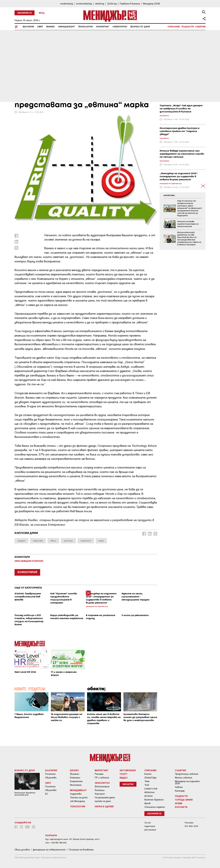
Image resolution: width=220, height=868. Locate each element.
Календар (180, 791)
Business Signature (154, 800)
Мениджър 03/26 (151, 4)
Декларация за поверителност (49, 850)
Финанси (75, 774)
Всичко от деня (140, 27)
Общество (51, 778)
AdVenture (149, 792)
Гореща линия (184, 800)
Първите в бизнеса (130, 4)
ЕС (47, 794)
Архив (147, 803)
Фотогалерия (102, 787)
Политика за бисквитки (81, 850)
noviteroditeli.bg (84, 4)
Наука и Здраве (104, 806)
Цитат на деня (103, 801)
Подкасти (188, 27)
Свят (40, 27)
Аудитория (150, 826)
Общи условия (22, 850)
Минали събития (183, 778)
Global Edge (150, 778)
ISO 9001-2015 (191, 826)
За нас (148, 823)
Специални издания (155, 807)
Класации (100, 790)
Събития (200, 27)
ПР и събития (102, 778)
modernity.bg (67, 4)
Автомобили (128, 770)
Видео (124, 778)
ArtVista (148, 796)
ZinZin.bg (112, 4)
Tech (147, 785)
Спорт (124, 774)
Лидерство (76, 794)
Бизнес (51, 27)
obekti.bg (100, 4)
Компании (75, 778)
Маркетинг (103, 27)
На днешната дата (105, 798)
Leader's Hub (151, 789)
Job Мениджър (77, 801)
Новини (179, 787)
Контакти (181, 807)
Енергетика (76, 781)
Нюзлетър (128, 784)
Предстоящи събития (187, 774)
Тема (147, 781)
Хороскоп (100, 794)
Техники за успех (79, 798)
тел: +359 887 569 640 (56, 843)
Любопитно (120, 27)
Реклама (99, 774)
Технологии (85, 27)
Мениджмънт (66, 27)
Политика (50, 774)
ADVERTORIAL (169, 196)
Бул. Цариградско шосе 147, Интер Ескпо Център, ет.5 (72, 839)
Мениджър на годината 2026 (187, 782)
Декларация (150, 830)
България (28, 27)
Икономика (76, 785)
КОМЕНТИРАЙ (27, 572)
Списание (174, 27)
